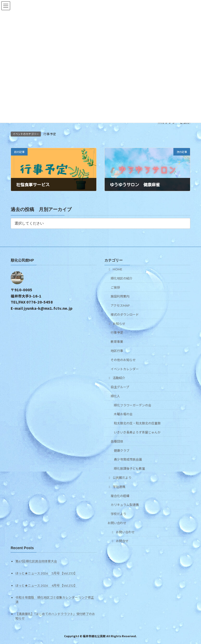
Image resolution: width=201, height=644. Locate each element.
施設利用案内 (120, 296)
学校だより (118, 514)
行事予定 (50, 134)
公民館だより (120, 478)
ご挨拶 (115, 287)
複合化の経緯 (120, 496)
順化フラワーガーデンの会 (133, 405)
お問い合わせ (117, 523)
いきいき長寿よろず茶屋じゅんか (137, 432)
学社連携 (116, 487)
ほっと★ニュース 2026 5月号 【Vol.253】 (46, 573)
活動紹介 (116, 378)
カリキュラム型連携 (125, 505)
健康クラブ (122, 451)
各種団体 (117, 441)
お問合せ (120, 541)
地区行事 (117, 351)
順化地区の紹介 (122, 278)
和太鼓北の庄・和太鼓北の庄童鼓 (137, 423)
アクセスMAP (120, 305)
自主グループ (120, 387)
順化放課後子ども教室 (129, 469)
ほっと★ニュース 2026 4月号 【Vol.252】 (46, 586)
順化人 (115, 396)
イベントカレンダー (125, 369)
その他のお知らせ (123, 360)
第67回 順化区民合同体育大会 (36, 561)
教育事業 (117, 342)
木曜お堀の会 (123, 414)
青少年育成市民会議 (128, 459)
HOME (115, 269)
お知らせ (116, 324)
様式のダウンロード (125, 315)
